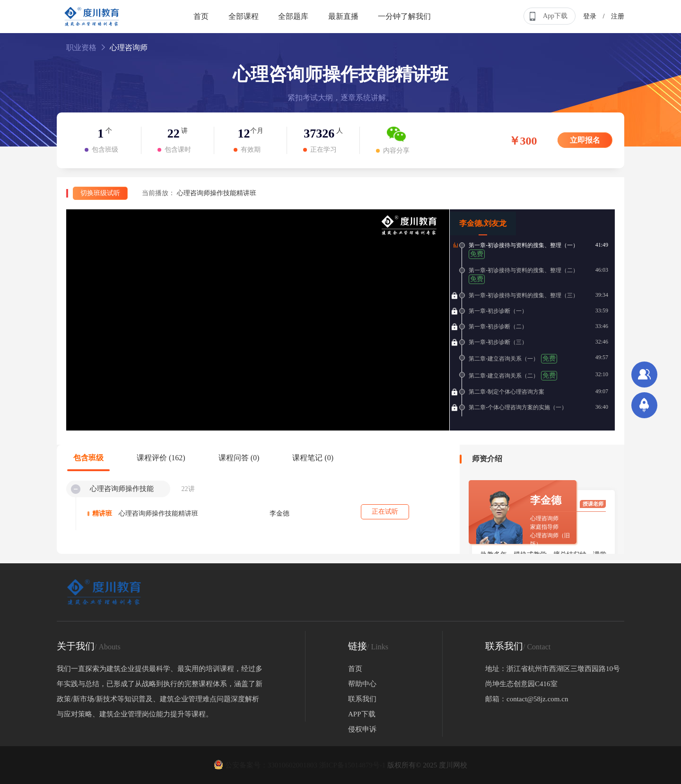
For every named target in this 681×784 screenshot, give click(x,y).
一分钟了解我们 (404, 16)
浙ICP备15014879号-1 (353, 765)
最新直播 (343, 16)
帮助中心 (362, 684)
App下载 (548, 17)
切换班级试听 (100, 193)
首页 (201, 16)
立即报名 (585, 140)
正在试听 (385, 512)
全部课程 (244, 16)
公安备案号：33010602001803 (266, 765)
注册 (618, 16)
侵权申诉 (362, 729)
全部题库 (293, 16)
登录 (590, 16)
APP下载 (362, 714)
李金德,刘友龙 (483, 223)
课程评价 (161, 458)
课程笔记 (313, 458)
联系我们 (362, 699)
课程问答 (239, 458)
